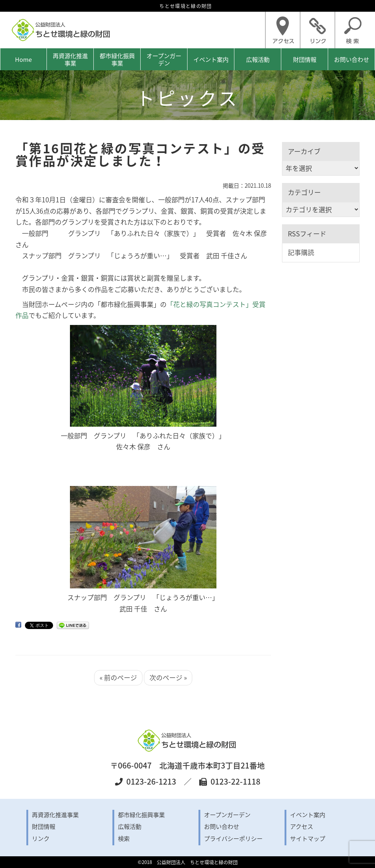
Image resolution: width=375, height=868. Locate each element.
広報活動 (258, 59)
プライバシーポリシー (233, 838)
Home (23, 59)
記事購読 (301, 252)
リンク (41, 838)
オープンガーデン (164, 59)
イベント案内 (211, 59)
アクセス (302, 826)
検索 (124, 838)
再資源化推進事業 (70, 59)
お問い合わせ (352, 59)
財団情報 (305, 59)
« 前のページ (118, 678)
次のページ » (168, 678)
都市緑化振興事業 (117, 59)
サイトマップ (308, 838)
